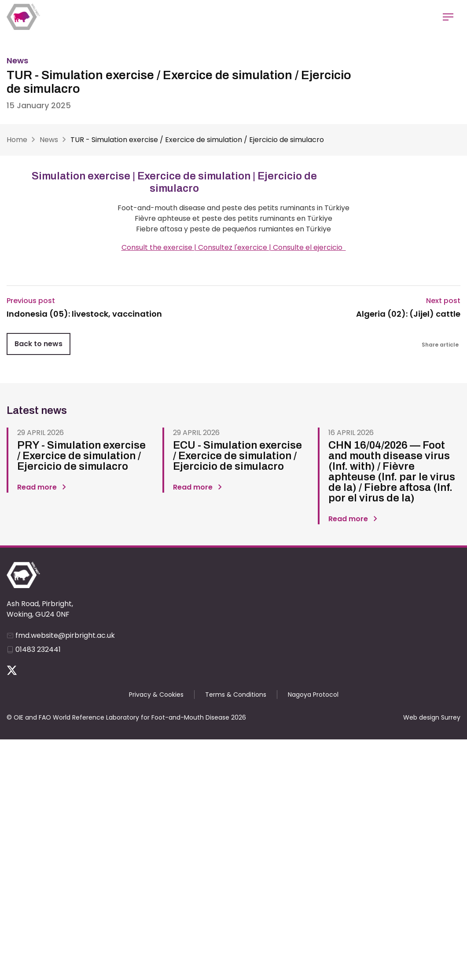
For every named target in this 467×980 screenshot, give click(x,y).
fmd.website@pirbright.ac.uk (65, 635)
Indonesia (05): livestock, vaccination (84, 314)
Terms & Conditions (236, 695)
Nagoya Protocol (313, 695)
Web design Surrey (432, 717)
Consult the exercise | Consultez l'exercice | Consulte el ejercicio (234, 247)
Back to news (39, 344)
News (49, 140)
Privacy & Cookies (156, 695)
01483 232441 (38, 649)
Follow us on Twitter (12, 670)
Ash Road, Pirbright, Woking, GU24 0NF (40, 609)
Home (17, 140)
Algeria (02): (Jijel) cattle (408, 314)
